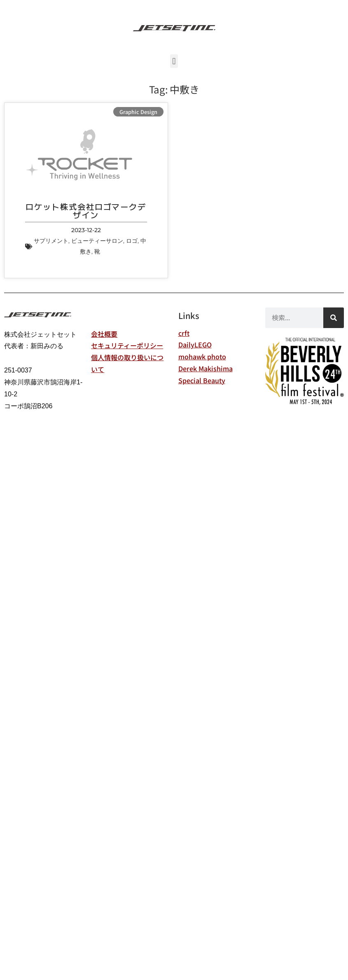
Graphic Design (138, 112)
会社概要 (104, 334)
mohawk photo (202, 356)
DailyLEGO (195, 345)
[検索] (334, 318)
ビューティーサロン (97, 241)
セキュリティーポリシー (127, 345)
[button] (174, 61)
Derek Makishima (206, 368)
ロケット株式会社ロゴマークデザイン (86, 211)
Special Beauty (202, 380)
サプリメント (51, 241)
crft (184, 333)
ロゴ (132, 241)
